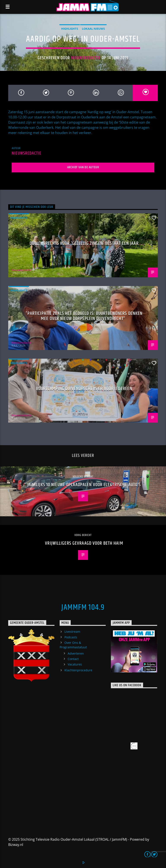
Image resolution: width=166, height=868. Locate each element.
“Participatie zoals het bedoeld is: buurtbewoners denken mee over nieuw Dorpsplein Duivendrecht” (84, 316)
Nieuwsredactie (86, 58)
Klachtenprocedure (78, 670)
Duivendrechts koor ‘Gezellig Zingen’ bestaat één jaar (84, 243)
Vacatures (75, 664)
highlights (70, 29)
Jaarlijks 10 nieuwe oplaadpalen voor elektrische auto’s (84, 485)
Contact (73, 659)
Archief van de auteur (83, 167)
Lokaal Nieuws (93, 29)
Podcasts (71, 637)
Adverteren (76, 653)
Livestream (72, 632)
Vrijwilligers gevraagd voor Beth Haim (84, 543)
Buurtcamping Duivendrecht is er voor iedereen (84, 389)
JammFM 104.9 (83, 608)
